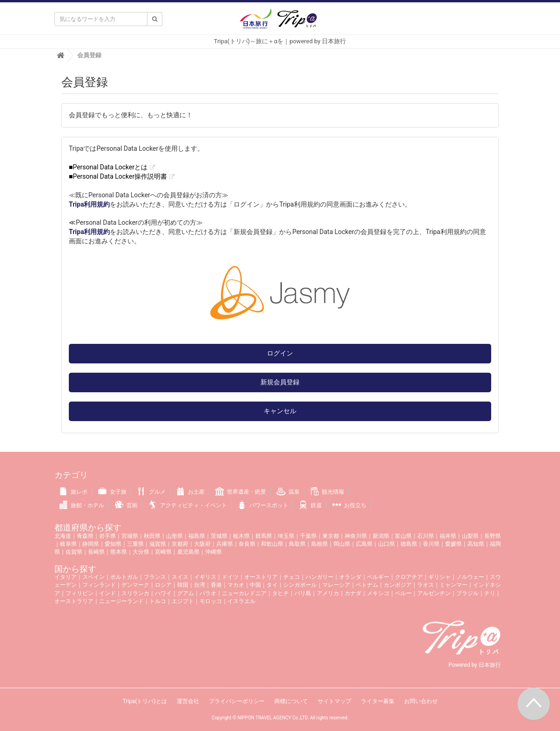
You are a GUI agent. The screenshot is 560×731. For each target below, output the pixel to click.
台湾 (200, 585)
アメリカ (328, 593)
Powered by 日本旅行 (475, 665)
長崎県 (96, 552)
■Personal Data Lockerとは (108, 167)
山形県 (174, 536)
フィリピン (80, 593)
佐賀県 (74, 552)
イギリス (205, 577)
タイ (272, 585)
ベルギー (378, 577)
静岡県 (91, 544)
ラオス (426, 585)
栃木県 (241, 536)
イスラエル (241, 601)
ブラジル (467, 593)
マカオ (236, 585)
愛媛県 (453, 544)
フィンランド (99, 585)
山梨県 (470, 536)
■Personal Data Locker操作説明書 (118, 176)
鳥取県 (297, 544)
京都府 (180, 544)
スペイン (93, 577)
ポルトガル (124, 577)
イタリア (66, 577)
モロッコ (211, 601)
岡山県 (342, 544)
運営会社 (188, 701)
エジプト (183, 601)
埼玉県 (286, 536)
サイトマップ (334, 701)
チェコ (292, 577)
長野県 (493, 536)
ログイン (280, 353)
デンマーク (135, 585)
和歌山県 (272, 544)
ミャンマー (453, 585)
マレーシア (336, 585)
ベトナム (367, 585)
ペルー (403, 593)
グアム (186, 593)
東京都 (331, 536)
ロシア (163, 585)
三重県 (135, 544)
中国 (255, 585)
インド (107, 593)
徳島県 (409, 544)
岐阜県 (68, 544)
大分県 (141, 552)
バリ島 (303, 593)
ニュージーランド (121, 601)
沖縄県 (213, 552)
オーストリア (261, 577)
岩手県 (107, 536)
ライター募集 (378, 701)
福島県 (197, 536)
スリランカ (135, 593)
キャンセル (280, 411)
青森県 (85, 536)
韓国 (183, 585)
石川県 (426, 536)
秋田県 (152, 536)
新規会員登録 (280, 382)
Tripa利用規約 (89, 204)
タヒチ (280, 593)
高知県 (476, 544)
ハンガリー (320, 577)
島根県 (320, 544)
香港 (216, 585)
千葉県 (308, 536)
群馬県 (264, 536)
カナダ (353, 593)
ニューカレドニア (244, 593)
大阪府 (202, 544)
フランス (155, 577)
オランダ (350, 577)
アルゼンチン (434, 593)
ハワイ (163, 593)
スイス (180, 577)
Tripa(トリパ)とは (144, 701)
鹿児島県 (188, 552)
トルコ (158, 601)
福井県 (448, 536)
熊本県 (119, 552)
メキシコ (378, 593)
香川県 (431, 544)
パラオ (208, 593)
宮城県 (130, 536)
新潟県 (381, 536)
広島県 (364, 544)
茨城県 (219, 536)
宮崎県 (163, 552)
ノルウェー (470, 577)
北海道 (63, 536)
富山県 (403, 536)
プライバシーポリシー (237, 701)
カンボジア (398, 585)
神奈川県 (356, 536)
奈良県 (247, 544)
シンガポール (300, 585)
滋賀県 (158, 544)
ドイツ (230, 577)
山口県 (387, 544)
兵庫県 (225, 544)
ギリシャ (440, 577)
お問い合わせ (421, 701)
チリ (490, 593)
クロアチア (409, 577)
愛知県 (113, 544)
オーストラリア (74, 601)
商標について (291, 701)
